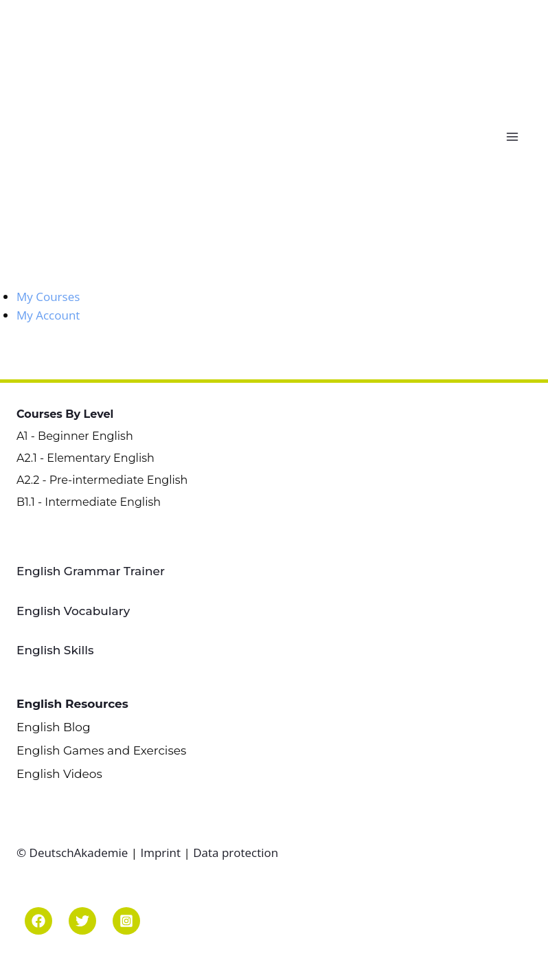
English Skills (55, 650)
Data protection (236, 853)
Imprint (160, 853)
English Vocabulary (73, 611)
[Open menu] (515, 136)
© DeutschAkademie (74, 853)
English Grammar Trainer (91, 571)
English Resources (72, 704)
